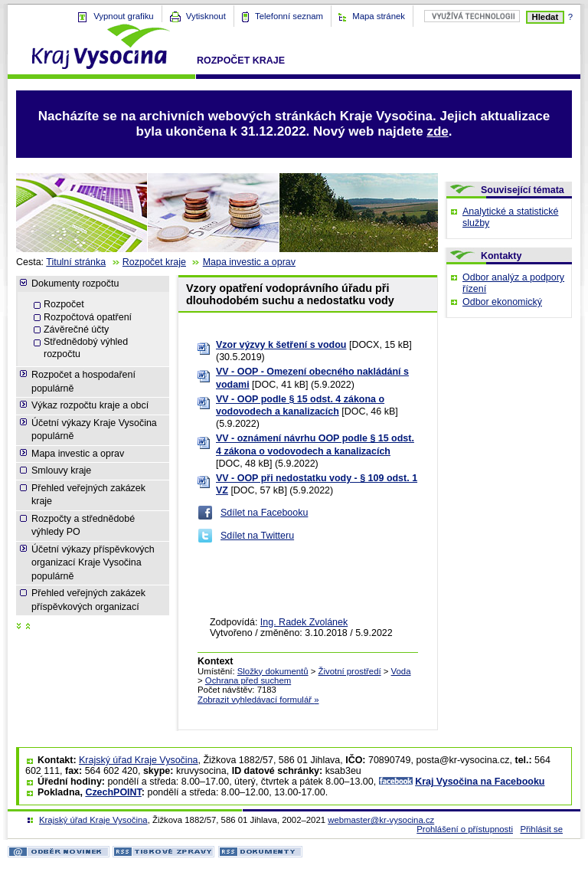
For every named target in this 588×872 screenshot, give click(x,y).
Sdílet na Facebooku (264, 513)
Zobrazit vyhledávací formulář (258, 700)
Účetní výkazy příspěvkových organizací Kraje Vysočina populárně (93, 563)
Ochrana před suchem (248, 680)
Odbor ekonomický (502, 302)
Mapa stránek (379, 16)
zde (437, 131)
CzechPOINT (113, 792)
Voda (401, 671)
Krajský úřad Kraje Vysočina (138, 760)
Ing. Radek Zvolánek (304, 622)
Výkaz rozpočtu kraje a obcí (90, 405)
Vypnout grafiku (124, 16)
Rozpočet (64, 304)
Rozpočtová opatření (88, 317)
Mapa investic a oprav (249, 262)
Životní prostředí (350, 671)
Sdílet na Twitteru (257, 536)
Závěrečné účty (76, 329)
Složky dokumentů (273, 671)
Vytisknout (206, 16)
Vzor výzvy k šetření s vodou (281, 345)
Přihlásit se (541, 829)
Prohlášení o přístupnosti (465, 829)
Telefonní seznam (289, 16)
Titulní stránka (76, 262)
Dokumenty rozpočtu (75, 284)
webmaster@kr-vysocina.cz (381, 820)
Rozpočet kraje (241, 61)
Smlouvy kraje (61, 470)
